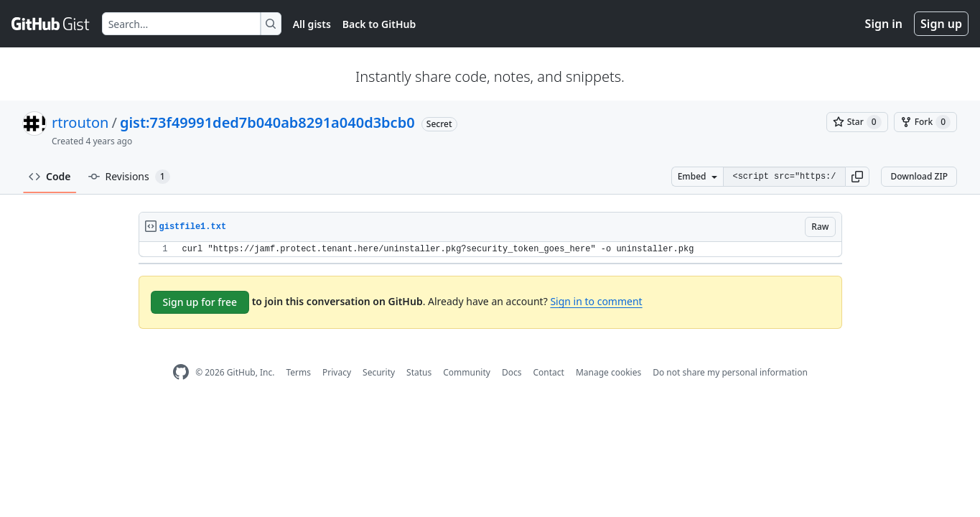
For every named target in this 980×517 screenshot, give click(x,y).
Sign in (884, 24)
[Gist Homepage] (51, 24)
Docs (512, 372)
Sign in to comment (596, 301)
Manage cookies (608, 372)
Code (50, 176)
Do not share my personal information (730, 372)
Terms (298, 372)
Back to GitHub (379, 24)
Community (467, 372)
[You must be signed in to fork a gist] (925, 122)
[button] (857, 177)
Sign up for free (200, 302)
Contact (548, 372)
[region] (490, 250)
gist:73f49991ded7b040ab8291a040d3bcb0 (267, 122)
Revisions (129, 177)
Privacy (337, 372)
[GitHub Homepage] (181, 372)
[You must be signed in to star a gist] (857, 122)
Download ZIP (919, 176)
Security (379, 372)
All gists (312, 24)
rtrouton (80, 122)
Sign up (941, 24)
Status (419, 372)
